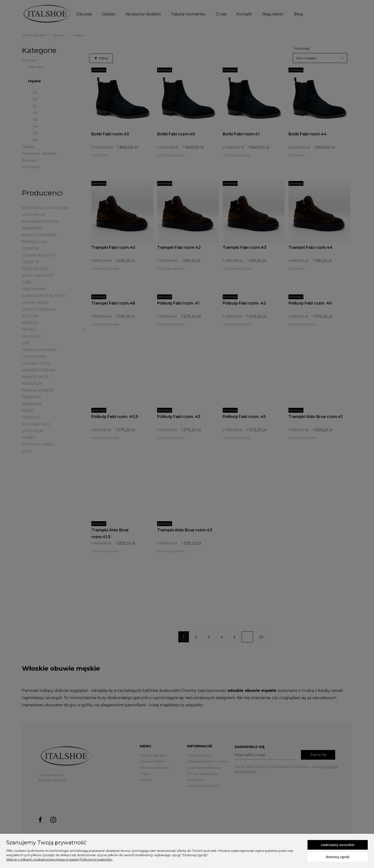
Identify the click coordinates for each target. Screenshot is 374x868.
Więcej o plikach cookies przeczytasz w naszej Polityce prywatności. (60, 859)
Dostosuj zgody (338, 857)
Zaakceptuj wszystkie (337, 845)
